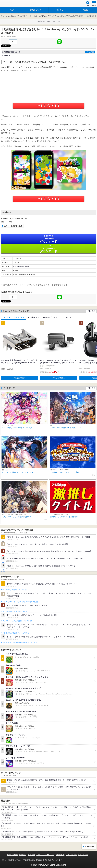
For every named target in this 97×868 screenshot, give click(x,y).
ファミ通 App (9, 4)
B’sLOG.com (83, 855)
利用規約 (23, 855)
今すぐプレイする (49, 106)
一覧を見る (91, 311)
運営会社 (31, 855)
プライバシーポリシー (45, 855)
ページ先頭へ (90, 847)
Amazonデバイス (50, 317)
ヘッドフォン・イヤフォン (14, 317)
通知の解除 (60, 855)
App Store (48, 239)
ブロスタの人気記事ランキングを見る (15, 611)
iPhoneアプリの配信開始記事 (72, 16)
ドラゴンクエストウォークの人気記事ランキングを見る (20, 602)
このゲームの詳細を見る (13, 226)
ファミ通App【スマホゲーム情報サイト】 (16, 16)
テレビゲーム (66, 317)
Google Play (48, 249)
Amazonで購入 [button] (20, 378)
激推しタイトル (53, 21)
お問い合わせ (12, 855)
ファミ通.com (71, 855)
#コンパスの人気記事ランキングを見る (15, 590)
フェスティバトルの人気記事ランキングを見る (17, 621)
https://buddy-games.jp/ (21, 266)
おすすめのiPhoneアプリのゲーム (46, 16)
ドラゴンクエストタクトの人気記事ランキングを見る (20, 643)
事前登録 (41, 21)
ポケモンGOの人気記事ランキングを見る (16, 633)
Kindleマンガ (34, 317)
